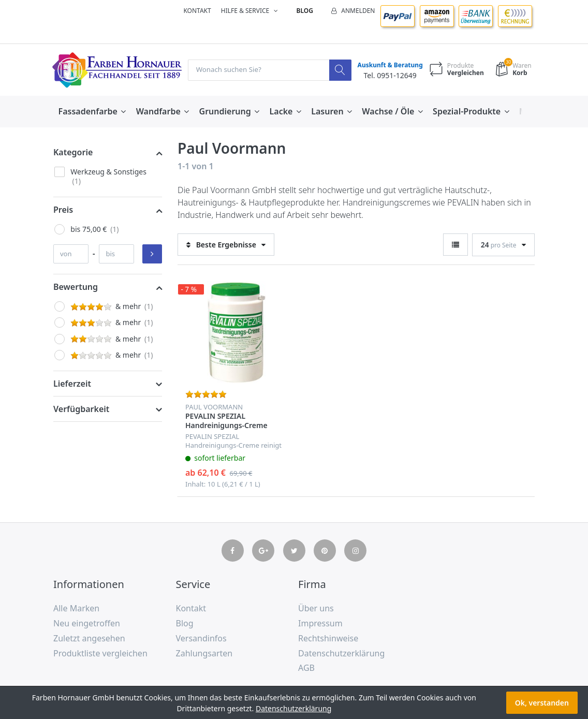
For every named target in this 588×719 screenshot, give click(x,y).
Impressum (320, 624)
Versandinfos (201, 638)
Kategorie (73, 153)
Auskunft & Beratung (388, 65)
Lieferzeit (72, 384)
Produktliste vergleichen (100, 653)
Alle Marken (76, 609)
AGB (306, 668)
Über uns (316, 609)
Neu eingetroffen (87, 624)
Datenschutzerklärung (341, 653)
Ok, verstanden (542, 703)
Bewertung (76, 287)
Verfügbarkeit (81, 409)
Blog (305, 11)
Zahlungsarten (204, 653)
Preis (63, 210)
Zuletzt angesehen (89, 638)
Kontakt (197, 11)
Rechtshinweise (328, 638)
